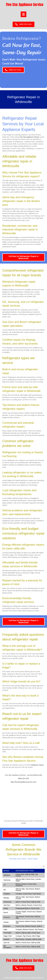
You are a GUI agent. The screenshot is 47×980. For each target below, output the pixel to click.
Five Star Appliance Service (29, 137)
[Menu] (23, 14)
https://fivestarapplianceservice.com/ (23, 782)
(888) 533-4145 (23, 778)
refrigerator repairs (37, 765)
